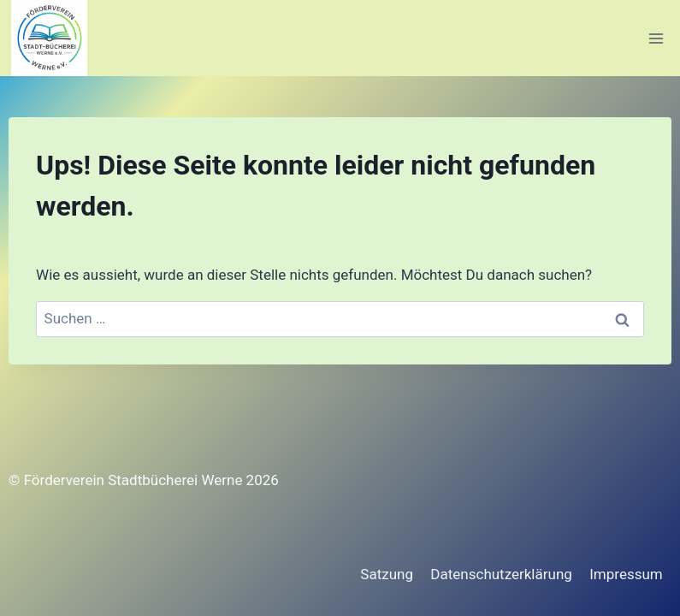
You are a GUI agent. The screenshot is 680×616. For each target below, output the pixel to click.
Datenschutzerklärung (501, 574)
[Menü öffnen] (656, 38)
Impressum (626, 574)
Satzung (387, 574)
